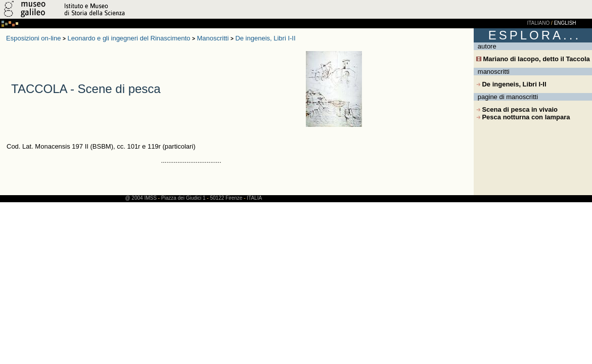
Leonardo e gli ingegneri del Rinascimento (129, 38)
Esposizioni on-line (33, 38)
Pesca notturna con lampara (523, 117)
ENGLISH (565, 23)
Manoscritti (213, 38)
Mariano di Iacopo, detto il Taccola (533, 59)
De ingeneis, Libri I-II (265, 38)
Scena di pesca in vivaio (517, 109)
